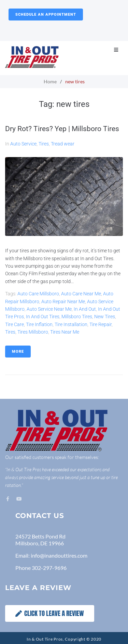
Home (50, 81)
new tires (105, 317)
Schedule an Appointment (46, 15)
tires (10, 332)
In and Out (85, 309)
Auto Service (23, 144)
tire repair (101, 324)
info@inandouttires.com (59, 555)
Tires (44, 144)
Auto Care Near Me (81, 294)
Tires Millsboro (33, 332)
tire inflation (39, 324)
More (18, 352)
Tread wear (63, 144)
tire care (15, 324)
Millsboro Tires (77, 317)
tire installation (71, 324)
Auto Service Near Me (49, 309)
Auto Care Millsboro (38, 294)
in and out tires (43, 317)
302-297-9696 (49, 568)
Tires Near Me (65, 332)
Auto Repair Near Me (63, 302)
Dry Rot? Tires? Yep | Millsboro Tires (62, 129)
